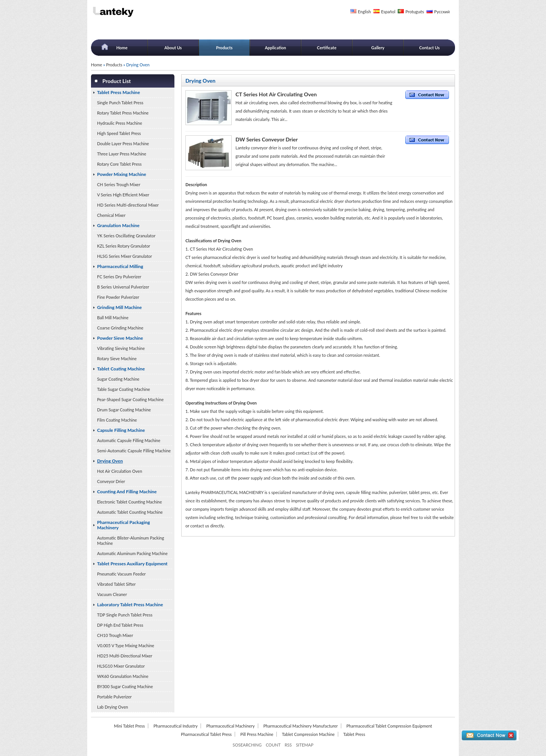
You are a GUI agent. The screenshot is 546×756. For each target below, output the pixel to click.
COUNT (273, 745)
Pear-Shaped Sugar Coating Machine (130, 399)
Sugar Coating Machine (118, 379)
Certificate (327, 48)
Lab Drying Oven (113, 707)
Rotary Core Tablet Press (119, 164)
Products (224, 48)
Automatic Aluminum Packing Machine (132, 553)
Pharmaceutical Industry (176, 726)
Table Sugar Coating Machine (124, 389)
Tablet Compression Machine (308, 734)
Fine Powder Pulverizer (118, 297)
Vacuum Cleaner (112, 594)
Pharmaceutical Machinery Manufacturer (300, 726)
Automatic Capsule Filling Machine (129, 440)
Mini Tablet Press (129, 726)
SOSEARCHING (247, 745)
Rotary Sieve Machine (117, 358)
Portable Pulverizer (114, 697)
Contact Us (429, 48)
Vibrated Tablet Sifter (116, 584)
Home (122, 48)
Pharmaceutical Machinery (231, 726)
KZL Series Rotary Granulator (124, 246)
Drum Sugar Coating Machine (124, 410)
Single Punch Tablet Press (120, 103)
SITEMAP (304, 745)
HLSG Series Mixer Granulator (125, 256)
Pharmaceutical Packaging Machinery (123, 525)
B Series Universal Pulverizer (123, 287)
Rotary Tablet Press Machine (123, 113)
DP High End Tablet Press (120, 625)
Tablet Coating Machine (121, 369)
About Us (173, 48)
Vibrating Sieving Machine (121, 348)
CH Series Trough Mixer (119, 184)
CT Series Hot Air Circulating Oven (276, 94)
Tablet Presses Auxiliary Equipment (132, 564)
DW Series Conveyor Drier (267, 139)
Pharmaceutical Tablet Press (206, 734)
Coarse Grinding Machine (120, 328)
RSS (288, 745)
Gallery (378, 48)
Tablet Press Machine (118, 92)
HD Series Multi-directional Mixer (128, 205)
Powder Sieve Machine (120, 338)
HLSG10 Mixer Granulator (121, 666)
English (364, 12)
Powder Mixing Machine (122, 174)
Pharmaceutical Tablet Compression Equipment (389, 726)
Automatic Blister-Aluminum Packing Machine (131, 540)
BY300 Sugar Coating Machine (125, 686)
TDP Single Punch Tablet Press (125, 615)
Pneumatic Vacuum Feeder (121, 574)
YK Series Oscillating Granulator (126, 236)
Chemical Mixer (111, 215)
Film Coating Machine (117, 420)
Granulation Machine (118, 225)
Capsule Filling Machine (121, 430)
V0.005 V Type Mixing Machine (126, 645)
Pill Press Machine (257, 734)
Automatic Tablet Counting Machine (130, 512)
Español (388, 12)
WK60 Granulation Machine (123, 676)
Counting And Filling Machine (127, 492)
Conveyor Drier (111, 481)
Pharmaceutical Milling (120, 266)
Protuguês (415, 12)
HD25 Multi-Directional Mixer (125, 656)
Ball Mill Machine (113, 318)
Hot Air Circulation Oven (120, 471)
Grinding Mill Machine (119, 307)
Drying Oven (110, 461)
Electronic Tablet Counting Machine (129, 502)
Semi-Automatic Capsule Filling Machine (134, 451)
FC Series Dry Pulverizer (119, 277)
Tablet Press (354, 734)
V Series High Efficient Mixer (123, 195)
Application (275, 48)
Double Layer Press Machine (123, 144)
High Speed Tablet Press (119, 133)
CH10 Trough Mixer (115, 635)
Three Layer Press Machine (122, 154)
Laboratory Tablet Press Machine (130, 605)
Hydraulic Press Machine (120, 123)
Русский (442, 12)
